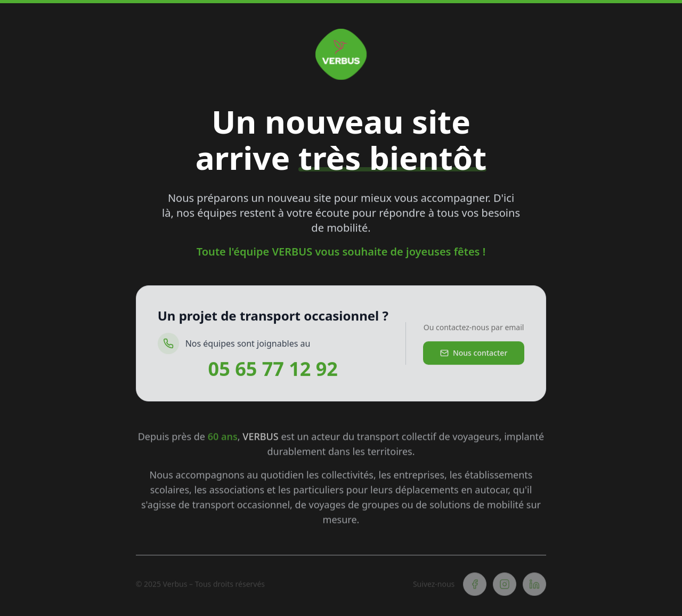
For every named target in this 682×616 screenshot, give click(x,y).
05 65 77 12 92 (273, 371)
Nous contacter (474, 355)
